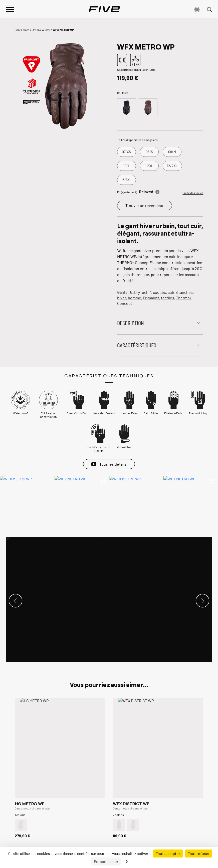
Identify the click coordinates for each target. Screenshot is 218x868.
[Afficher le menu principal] (10, 9)
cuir (171, 292)
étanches (184, 292)
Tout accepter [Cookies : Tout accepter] (168, 853)
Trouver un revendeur (145, 205)
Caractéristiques (137, 345)
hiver (122, 298)
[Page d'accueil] (104, 9)
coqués (159, 292)
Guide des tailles (193, 193)
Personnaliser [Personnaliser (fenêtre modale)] (106, 861)
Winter (46, 30)
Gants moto (22, 30)
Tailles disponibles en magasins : (138, 140)
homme (135, 298)
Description (131, 323)
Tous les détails (113, 464)
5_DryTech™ (141, 292)
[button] (197, 9)
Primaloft (151, 298)
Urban (36, 30)
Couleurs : (124, 93)
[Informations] (157, 191)
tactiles (168, 298)
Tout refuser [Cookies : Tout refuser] (199, 853)
